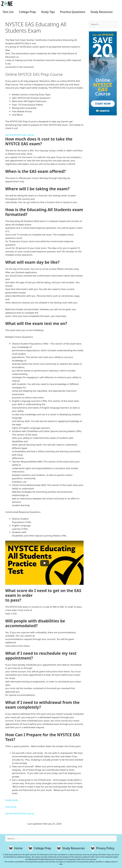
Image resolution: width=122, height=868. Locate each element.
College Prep (27, 12)
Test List (8, 12)
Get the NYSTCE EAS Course (20, 135)
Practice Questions (73, 12)
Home (18, 848)
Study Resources (102, 12)
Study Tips (48, 12)
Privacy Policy (105, 848)
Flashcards (11, 807)
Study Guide (12, 800)
